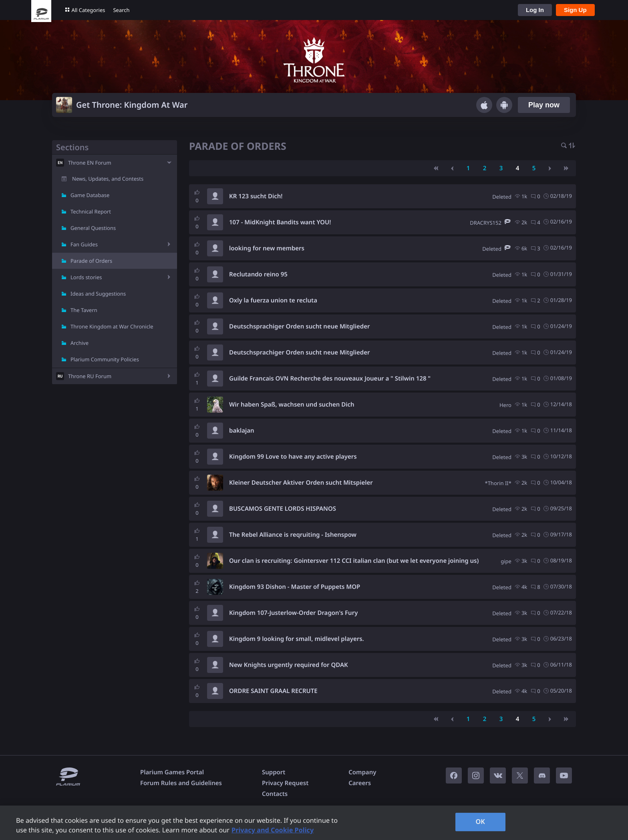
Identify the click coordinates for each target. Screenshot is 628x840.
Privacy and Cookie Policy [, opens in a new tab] (273, 830)
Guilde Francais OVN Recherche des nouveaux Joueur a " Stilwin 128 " (330, 379)
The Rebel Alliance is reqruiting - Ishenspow (293, 535)
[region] (314, 823)
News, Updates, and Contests (108, 179)
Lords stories (86, 277)
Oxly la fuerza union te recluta (273, 300)
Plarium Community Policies (105, 359)
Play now (544, 105)
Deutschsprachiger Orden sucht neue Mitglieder (300, 326)
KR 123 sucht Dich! (256, 196)
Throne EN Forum (90, 163)
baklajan (242, 431)
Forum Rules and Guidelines (181, 783)
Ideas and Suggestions (98, 294)
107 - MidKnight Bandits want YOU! (280, 222)
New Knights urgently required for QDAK (289, 665)
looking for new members (267, 248)
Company (362, 772)
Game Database (90, 195)
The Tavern (84, 310)
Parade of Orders (91, 261)
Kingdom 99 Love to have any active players (293, 457)
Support (274, 772)
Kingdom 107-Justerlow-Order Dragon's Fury (293, 613)
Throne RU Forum (90, 376)
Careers (360, 783)
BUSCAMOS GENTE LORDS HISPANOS (283, 509)
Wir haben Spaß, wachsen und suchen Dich (292, 405)
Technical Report (91, 212)
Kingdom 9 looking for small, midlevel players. (297, 639)
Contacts (275, 794)
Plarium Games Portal (172, 772)
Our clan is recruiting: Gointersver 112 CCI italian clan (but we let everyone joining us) (354, 561)
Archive (80, 343)
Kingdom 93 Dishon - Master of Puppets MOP (295, 587)
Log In (535, 10)
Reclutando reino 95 (258, 274)
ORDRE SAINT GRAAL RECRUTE (273, 691)
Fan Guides (84, 244)
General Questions (93, 228)
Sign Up (575, 10)
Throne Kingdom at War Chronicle (112, 326)
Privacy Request (285, 783)
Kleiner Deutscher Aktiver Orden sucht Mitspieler (301, 483)
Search (121, 10)
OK (480, 822)
